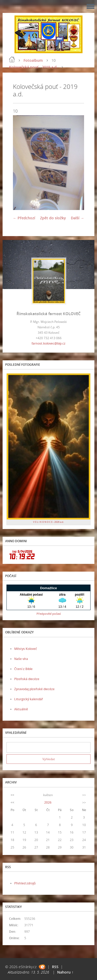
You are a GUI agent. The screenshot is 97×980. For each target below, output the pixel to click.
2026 (48, 802)
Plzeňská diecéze (27, 679)
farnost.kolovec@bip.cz (48, 343)
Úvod (12, 59)
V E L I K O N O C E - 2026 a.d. (48, 522)
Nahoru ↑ (65, 972)
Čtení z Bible (23, 669)
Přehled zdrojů (25, 883)
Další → (77, 218)
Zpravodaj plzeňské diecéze (34, 689)
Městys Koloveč (26, 649)
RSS (55, 967)
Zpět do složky (53, 218)
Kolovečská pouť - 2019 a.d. (33, 67)
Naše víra (21, 659)
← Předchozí (24, 218)
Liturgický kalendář (29, 699)
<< (12, 795)
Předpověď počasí (49, 614)
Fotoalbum (33, 60)
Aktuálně (21, 709)
